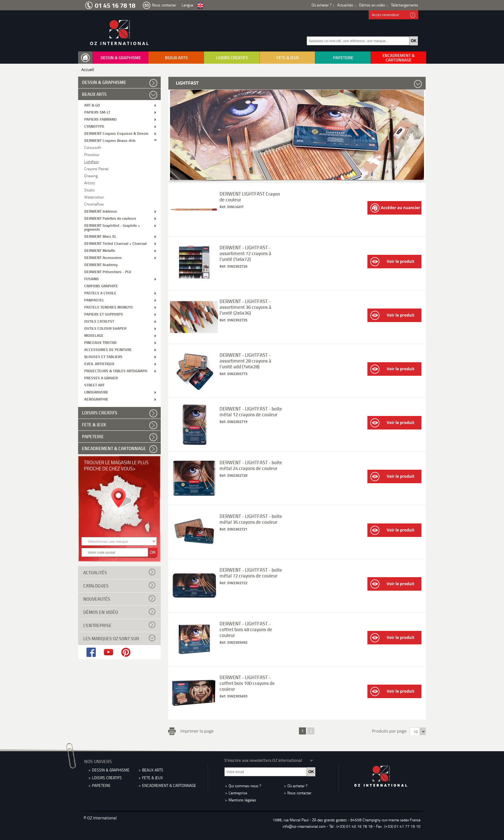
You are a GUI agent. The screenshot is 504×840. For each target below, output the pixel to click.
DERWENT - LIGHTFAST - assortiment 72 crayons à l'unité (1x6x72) (245, 253)
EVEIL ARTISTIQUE (99, 363)
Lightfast (91, 161)
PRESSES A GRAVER (101, 378)
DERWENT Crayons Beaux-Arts (110, 140)
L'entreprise (119, 625)
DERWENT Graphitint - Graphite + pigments (112, 227)
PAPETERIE (343, 58)
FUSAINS (92, 278)
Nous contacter (164, 5)
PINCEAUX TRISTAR (100, 342)
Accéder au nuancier (395, 208)
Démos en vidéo (372, 5)
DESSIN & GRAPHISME (121, 58)
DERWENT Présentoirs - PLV (108, 271)
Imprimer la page (196, 730)
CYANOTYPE (94, 126)
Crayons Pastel (96, 168)
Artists (90, 183)
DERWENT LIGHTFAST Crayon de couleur (250, 197)
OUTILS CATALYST (99, 321)
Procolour (92, 154)
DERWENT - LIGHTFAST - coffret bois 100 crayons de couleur (247, 683)
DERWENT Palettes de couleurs (110, 218)
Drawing (91, 175)
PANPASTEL (94, 300)
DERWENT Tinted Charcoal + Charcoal (115, 243)
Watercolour (94, 197)
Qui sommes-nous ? (245, 786)
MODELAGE (94, 335)
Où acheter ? (321, 5)
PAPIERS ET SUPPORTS (104, 314)
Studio (89, 190)
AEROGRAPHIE (96, 399)
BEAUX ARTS (176, 58)
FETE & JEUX (288, 58)
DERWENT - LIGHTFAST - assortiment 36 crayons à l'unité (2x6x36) (245, 307)
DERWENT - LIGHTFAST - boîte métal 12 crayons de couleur (251, 411)
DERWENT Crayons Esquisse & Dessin (116, 133)
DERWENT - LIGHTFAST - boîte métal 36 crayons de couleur (251, 519)
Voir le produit (392, 262)
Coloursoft (93, 147)
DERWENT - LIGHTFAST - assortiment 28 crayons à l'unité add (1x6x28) (245, 361)
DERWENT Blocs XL (100, 236)
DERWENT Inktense (101, 211)
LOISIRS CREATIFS (232, 58)
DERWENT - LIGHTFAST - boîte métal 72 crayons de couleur (251, 573)
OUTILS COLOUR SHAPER (105, 328)
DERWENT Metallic (100, 250)
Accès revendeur (394, 15)
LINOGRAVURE (96, 392)
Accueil (88, 70)
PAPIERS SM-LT (97, 112)
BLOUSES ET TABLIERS (103, 356)
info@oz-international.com (304, 826)
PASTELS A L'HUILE (100, 293)
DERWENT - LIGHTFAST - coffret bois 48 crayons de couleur (246, 629)
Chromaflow (94, 204)
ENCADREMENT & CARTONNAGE (399, 58)
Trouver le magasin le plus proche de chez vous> (116, 465)
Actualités (345, 5)
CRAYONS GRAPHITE (101, 286)
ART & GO (92, 105)
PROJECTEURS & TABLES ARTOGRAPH (116, 370)
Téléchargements (405, 5)
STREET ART (94, 385)
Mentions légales (242, 800)
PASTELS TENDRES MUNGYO (108, 307)
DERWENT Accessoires (103, 257)
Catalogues (119, 585)
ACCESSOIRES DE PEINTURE (108, 349)
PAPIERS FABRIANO (100, 119)
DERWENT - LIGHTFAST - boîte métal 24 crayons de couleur (251, 465)
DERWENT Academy (101, 264)
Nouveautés (119, 598)
